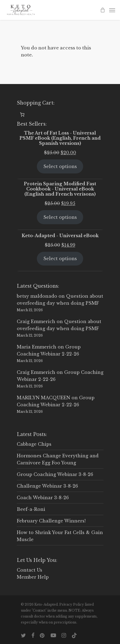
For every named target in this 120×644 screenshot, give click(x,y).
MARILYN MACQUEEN (43, 398)
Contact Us (30, 570)
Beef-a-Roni (31, 509)
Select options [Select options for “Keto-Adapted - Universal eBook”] (60, 259)
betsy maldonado (37, 296)
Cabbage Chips (34, 444)
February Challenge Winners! (51, 521)
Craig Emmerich (36, 321)
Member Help (33, 577)
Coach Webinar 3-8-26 (43, 498)
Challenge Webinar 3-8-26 (47, 486)
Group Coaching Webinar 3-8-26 (55, 474)
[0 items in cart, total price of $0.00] (22, 115)
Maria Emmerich (37, 347)
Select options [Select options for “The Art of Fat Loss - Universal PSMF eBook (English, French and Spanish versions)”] (60, 166)
